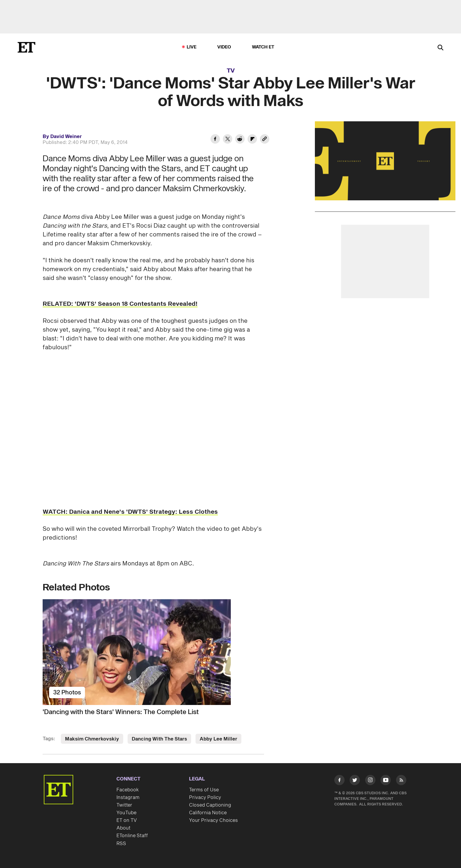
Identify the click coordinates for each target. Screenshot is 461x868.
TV (231, 71)
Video (224, 47)
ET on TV (127, 820)
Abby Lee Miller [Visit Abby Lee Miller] (218, 739)
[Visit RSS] (401, 781)
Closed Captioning (210, 805)
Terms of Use (204, 790)
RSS (121, 844)
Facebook (128, 790)
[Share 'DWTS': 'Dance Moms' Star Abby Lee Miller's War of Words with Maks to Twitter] (228, 140)
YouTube (126, 813)
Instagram (128, 798)
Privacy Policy (205, 798)
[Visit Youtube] (386, 781)
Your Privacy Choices (213, 820)
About (123, 828)
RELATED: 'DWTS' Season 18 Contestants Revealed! (120, 304)
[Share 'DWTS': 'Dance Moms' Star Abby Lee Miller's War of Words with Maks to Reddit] (240, 140)
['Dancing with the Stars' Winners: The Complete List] (153, 652)
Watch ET (263, 47)
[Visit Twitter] (355, 781)
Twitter (124, 805)
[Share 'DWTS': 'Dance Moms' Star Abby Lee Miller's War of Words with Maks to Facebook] (215, 140)
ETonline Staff (132, 836)
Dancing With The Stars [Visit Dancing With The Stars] (159, 739)
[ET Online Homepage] (26, 47)
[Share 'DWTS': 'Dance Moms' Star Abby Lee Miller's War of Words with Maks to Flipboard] (252, 140)
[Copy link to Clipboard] (265, 140)
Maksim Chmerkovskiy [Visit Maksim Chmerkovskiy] (92, 739)
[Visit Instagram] (370, 781)
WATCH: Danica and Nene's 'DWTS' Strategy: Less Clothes (130, 512)
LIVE (192, 47)
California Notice (208, 813)
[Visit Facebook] (339, 781)
